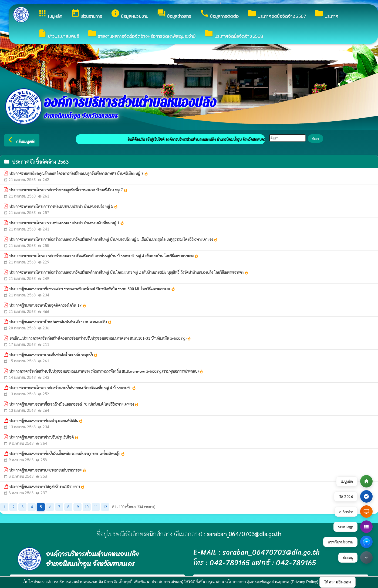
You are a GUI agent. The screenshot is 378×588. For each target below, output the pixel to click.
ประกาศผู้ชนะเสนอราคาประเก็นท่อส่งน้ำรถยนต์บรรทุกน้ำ (54, 355)
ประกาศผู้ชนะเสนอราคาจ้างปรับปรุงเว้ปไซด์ (44, 437)
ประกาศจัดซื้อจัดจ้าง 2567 (276, 14)
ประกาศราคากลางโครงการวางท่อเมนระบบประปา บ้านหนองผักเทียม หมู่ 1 (67, 223)
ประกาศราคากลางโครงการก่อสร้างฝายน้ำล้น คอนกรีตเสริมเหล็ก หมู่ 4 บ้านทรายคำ (73, 388)
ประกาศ (326, 14)
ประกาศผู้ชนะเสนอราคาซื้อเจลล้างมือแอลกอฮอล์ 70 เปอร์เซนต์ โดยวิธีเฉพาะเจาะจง (74, 404)
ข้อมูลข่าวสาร (174, 14)
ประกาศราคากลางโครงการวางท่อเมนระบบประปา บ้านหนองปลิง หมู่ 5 (64, 206)
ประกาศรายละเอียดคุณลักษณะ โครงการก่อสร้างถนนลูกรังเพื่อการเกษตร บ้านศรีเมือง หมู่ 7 (79, 173)
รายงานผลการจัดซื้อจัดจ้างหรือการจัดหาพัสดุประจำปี (141, 34)
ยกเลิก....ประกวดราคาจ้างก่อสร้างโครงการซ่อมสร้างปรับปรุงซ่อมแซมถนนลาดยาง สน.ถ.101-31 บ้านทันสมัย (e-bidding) (100, 338)
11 (96, 507)
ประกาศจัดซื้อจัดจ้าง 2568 (234, 34)
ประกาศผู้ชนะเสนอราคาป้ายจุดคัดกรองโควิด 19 (48, 305)
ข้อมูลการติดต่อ (219, 14)
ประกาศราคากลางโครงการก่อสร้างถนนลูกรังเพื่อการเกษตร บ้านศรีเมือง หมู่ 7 (69, 190)
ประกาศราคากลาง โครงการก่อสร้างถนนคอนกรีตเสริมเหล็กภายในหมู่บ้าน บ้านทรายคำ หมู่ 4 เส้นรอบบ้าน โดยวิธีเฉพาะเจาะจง (104, 256)
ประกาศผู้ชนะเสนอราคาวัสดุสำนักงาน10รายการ (47, 487)
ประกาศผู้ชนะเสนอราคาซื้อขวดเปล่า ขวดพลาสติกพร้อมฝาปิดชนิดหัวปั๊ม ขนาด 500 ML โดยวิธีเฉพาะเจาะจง (92, 289)
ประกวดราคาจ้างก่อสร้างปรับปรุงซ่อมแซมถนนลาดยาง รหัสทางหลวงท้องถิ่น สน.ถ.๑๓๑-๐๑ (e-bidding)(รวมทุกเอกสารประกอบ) (106, 371)
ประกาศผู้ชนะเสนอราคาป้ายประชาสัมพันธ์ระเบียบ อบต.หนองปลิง (61, 322)
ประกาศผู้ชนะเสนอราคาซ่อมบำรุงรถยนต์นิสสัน (46, 421)
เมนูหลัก (50, 14)
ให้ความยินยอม (337, 582)
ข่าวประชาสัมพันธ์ (58, 34)
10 (87, 507)
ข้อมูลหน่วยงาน (129, 14)
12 (105, 507)
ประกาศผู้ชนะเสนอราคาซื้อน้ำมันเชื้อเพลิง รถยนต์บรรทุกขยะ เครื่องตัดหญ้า (67, 454)
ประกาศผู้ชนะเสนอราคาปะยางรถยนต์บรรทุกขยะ (48, 470)
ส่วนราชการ (86, 14)
